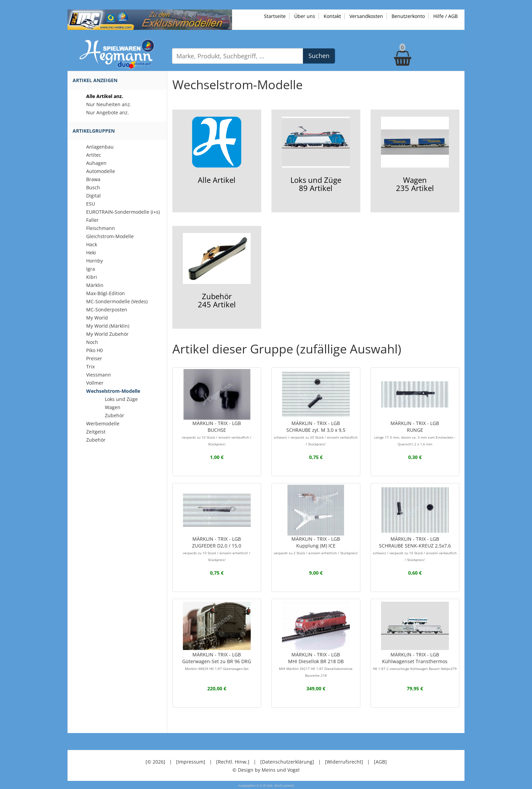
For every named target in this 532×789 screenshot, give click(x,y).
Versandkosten (366, 16)
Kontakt (332, 16)
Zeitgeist (96, 432)
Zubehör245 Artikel (217, 271)
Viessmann (99, 375)
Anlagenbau (100, 147)
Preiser (94, 358)
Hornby (94, 261)
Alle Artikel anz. (105, 96)
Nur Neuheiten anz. (109, 104)
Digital (93, 196)
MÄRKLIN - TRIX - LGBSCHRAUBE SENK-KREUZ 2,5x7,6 (415, 549)
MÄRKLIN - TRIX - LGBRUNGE (415, 433)
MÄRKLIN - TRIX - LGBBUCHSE (217, 433)
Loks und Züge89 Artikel (316, 155)
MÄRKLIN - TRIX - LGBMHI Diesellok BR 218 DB (316, 665)
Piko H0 (94, 350)
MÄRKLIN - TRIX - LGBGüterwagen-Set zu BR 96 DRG (217, 661)
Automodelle (101, 171)
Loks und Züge (121, 399)
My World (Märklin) (108, 326)
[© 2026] (155, 762)
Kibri (92, 277)
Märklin (95, 285)
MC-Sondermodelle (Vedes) (117, 301)
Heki (91, 253)
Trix (90, 367)
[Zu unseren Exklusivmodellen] (150, 19)
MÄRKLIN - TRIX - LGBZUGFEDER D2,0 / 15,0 (217, 549)
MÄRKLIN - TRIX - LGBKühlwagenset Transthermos (415, 661)
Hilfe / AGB (445, 16)
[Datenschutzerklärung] (287, 762)
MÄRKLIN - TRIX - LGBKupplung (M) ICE (316, 545)
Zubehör (115, 415)
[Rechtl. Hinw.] (233, 762)
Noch (92, 342)
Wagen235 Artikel (415, 155)
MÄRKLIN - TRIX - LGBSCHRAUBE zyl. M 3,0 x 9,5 (316, 433)
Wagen (113, 407)
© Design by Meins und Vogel (266, 770)
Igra (91, 269)
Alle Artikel (216, 151)
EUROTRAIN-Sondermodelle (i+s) (123, 212)
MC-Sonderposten (107, 310)
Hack (92, 244)
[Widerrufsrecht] (344, 762)
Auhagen (96, 163)
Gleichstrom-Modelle (110, 236)
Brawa (93, 179)
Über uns (305, 16)
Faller (92, 220)
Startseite (275, 16)
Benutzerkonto (408, 16)
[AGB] (380, 762)
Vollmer (95, 383)
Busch (93, 187)
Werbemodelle (103, 424)
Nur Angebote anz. (108, 112)
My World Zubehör (107, 334)
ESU (91, 204)
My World (97, 318)
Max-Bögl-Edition (106, 293)
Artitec (94, 155)
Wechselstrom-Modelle (113, 391)
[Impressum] (191, 762)
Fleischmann (101, 228)
